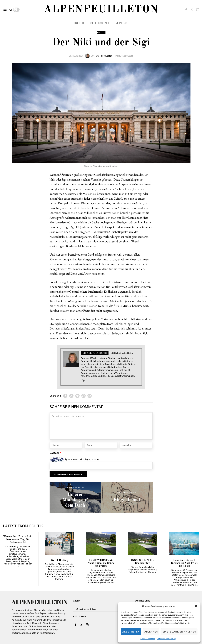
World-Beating (59, 561)
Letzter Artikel (122, 353)
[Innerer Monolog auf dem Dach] (75, 497)
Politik (101, 33)
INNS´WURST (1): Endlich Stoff (143, 562)
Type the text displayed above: (82, 460)
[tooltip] (186, 10)
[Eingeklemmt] (127, 497)
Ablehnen (151, 632)
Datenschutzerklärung (166, 639)
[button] (196, 606)
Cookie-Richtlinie (148, 639)
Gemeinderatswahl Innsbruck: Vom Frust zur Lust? (184, 564)
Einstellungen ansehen (179, 632)
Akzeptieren (131, 632)
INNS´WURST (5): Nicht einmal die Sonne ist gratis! (101, 564)
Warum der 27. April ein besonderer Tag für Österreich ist (18, 540)
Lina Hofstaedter (104, 56)
